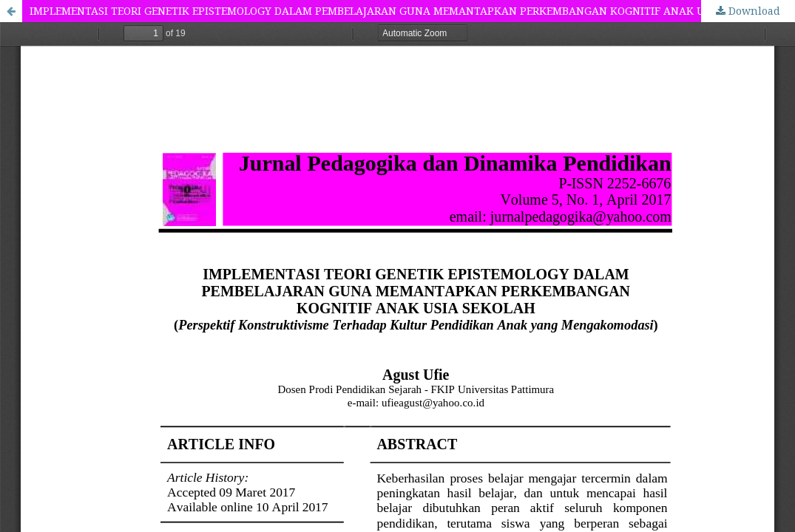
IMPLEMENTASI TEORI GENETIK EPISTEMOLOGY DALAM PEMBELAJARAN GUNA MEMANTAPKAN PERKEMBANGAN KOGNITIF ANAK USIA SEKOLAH (401, 11)
